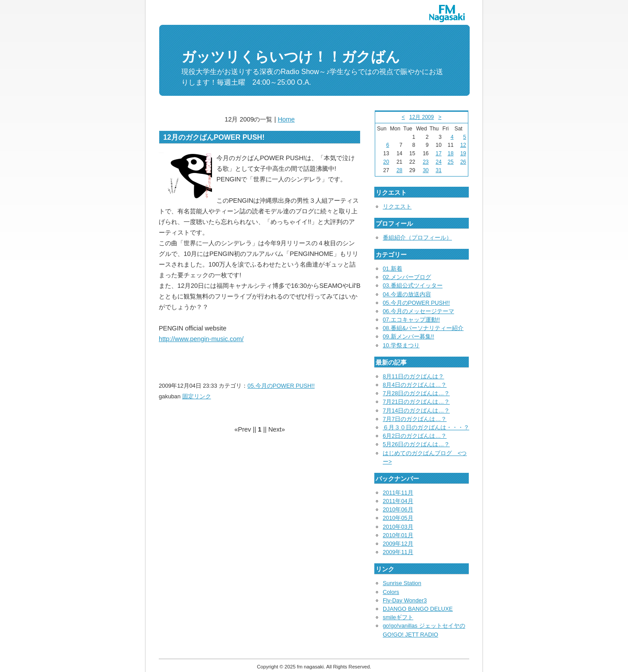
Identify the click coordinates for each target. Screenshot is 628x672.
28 (399, 170)
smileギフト (398, 617)
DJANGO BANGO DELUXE (418, 609)
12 (463, 145)
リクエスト (397, 206)
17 (438, 153)
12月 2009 (422, 117)
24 (438, 162)
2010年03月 (398, 527)
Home (286, 119)
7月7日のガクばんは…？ (415, 419)
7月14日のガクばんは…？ (416, 411)
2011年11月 (398, 493)
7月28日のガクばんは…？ (416, 393)
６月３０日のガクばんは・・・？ (426, 427)
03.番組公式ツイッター (413, 285)
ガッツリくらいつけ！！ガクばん (291, 57)
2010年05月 (398, 518)
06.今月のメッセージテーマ (418, 311)
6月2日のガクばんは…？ (415, 436)
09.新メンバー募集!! (408, 336)
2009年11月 (398, 552)
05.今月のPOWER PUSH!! (281, 386)
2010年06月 (398, 509)
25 (450, 162)
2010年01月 (398, 535)
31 (438, 170)
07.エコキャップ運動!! (411, 320)
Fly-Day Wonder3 (405, 600)
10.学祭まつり (401, 345)
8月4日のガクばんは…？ (415, 385)
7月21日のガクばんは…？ (416, 402)
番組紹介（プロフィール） (417, 238)
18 (450, 153)
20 (386, 162)
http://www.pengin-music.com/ (201, 339)
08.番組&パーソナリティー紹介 (423, 328)
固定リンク (197, 396)
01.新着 (392, 269)
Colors (391, 592)
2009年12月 (398, 544)
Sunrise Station (402, 583)
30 (426, 170)
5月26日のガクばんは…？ (416, 444)
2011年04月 (398, 501)
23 (426, 162)
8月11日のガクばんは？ (413, 376)
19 (463, 153)
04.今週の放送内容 (407, 294)
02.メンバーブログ (407, 277)
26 (463, 162)
